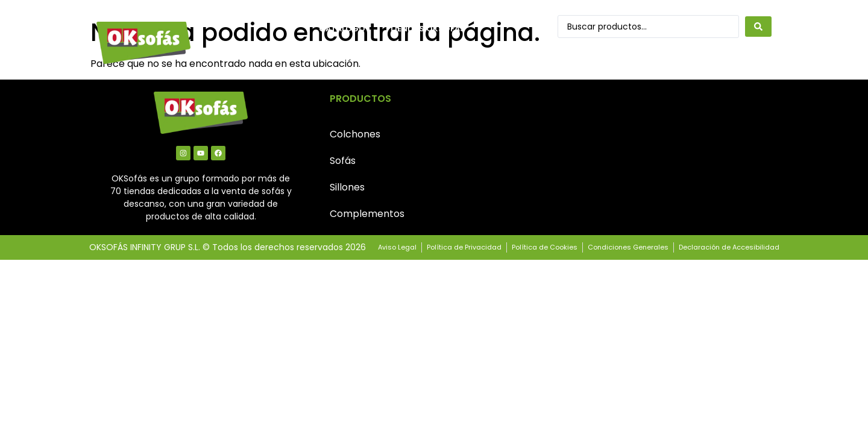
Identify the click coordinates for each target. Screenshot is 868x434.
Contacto (343, 56)
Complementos (367, 214)
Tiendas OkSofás (427, 29)
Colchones (355, 134)
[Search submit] (758, 27)
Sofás (343, 161)
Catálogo (342, 29)
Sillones (347, 187)
